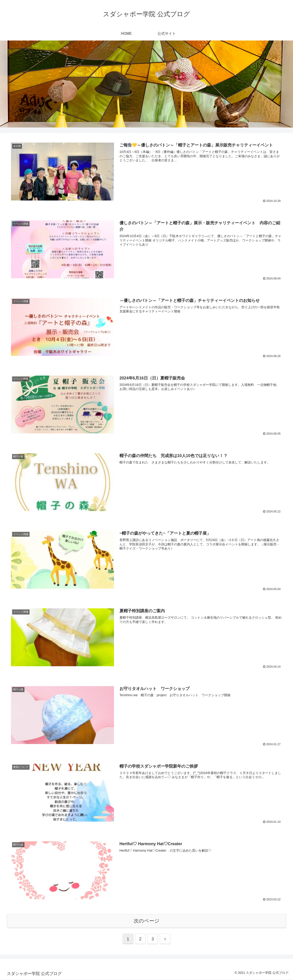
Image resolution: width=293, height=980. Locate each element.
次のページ (147, 922)
